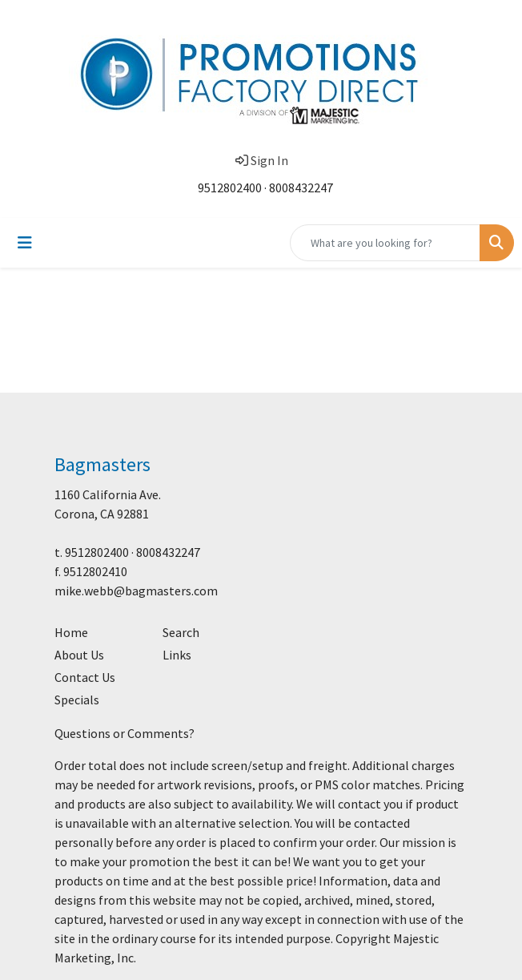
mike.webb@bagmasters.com (136, 591)
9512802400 (230, 188)
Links (177, 655)
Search (181, 632)
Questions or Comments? (124, 733)
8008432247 (301, 188)
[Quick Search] (385, 243)
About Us (79, 655)
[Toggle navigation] (25, 243)
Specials (77, 700)
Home (71, 632)
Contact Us (85, 677)
